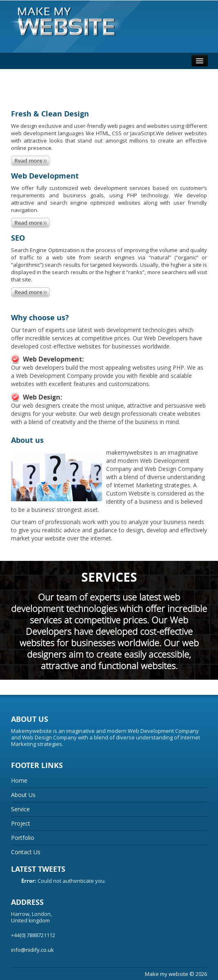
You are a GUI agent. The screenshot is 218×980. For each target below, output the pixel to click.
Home (19, 780)
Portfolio (23, 838)
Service (20, 809)
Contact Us (26, 852)
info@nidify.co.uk (32, 950)
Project (21, 823)
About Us (23, 795)
